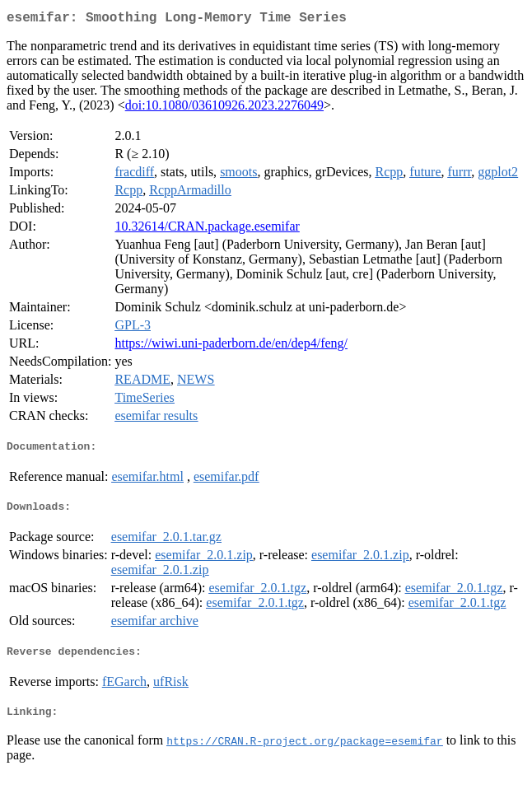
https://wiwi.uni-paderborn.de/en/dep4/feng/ (231, 346)
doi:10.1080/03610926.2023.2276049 (224, 108)
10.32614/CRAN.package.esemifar (207, 229)
